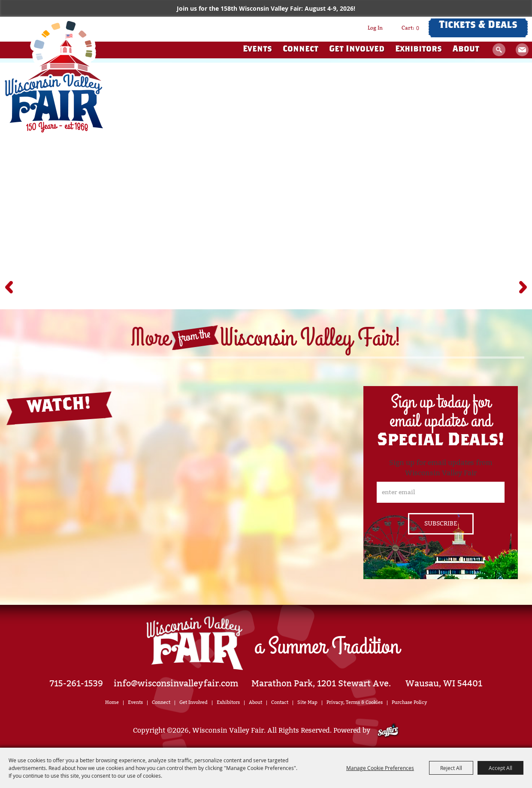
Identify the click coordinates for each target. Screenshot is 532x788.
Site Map (307, 702)
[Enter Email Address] (441, 492)
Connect (301, 50)
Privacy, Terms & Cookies (355, 702)
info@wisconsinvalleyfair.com (176, 683)
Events (257, 50)
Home (112, 702)
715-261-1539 (76, 683)
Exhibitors (419, 50)
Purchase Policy (409, 702)
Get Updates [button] (522, 50)
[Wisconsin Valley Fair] (54, 77)
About (466, 50)
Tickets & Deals (478, 26)
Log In (375, 28)
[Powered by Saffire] (388, 730)
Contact (280, 702)
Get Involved (357, 50)
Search (499, 50)
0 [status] (418, 28)
